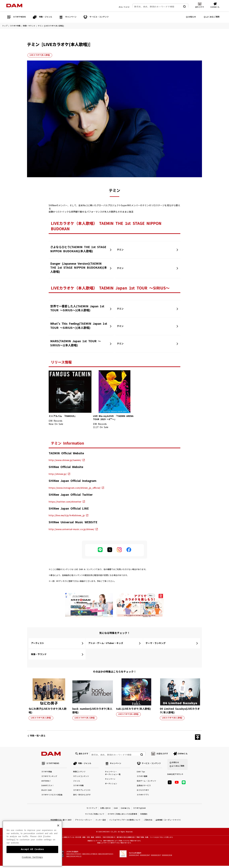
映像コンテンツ (79, 774)
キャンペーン (110, 781)
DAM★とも (183, 755)
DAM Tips (141, 774)
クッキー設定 (101, 822)
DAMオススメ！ (48, 788)
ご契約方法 (148, 822)
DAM (116, 810)
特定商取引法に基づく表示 (61, 822)
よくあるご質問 (213, 17)
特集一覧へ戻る (38, 736)
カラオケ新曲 (47, 774)
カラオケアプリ (143, 797)
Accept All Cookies (32, 861)
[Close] (58, 837)
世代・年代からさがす (82, 797)
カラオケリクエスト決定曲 (52, 797)
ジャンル (77, 783)
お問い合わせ (105, 810)
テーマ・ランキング (156, 643)
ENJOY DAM (46, 792)
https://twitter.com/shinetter (65, 502)
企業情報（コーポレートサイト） (169, 822)
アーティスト (38, 643)
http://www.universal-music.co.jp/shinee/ (71, 529)
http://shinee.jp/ (58, 474)
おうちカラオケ (143, 792)
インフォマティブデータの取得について (125, 822)
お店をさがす (162, 755)
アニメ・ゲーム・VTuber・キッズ (106, 643)
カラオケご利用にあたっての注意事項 (122, 816)
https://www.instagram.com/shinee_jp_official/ (75, 488)
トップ (5, 26)
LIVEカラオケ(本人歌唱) (40, 55)
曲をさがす (124, 6)
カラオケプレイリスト (82, 792)
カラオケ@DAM (139, 810)
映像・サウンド (29, 26)
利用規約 (144, 816)
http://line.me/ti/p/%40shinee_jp (67, 515)
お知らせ (192, 17)
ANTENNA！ (46, 783)
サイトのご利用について (95, 816)
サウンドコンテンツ (81, 779)
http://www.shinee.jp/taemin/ (65, 460)
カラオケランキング (49, 779)
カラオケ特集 (15, 26)
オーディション (111, 786)
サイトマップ (92, 810)
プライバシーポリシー (83, 822)
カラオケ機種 (142, 779)
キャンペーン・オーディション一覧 (113, 775)
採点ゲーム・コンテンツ (146, 783)
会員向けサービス (144, 788)
